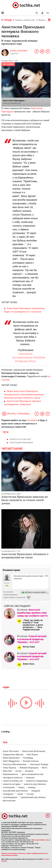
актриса (29, 771)
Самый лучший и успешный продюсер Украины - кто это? (32, 639)
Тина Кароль (10, 768)
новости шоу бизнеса (35, 784)
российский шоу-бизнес (15, 791)
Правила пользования (9, 853)
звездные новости (13, 778)
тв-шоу (30, 794)
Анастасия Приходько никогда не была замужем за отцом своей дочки (25, 500)
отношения (9, 787)
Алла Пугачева (11, 751)
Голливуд (28, 758)
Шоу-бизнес (8, 64)
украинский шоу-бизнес (33, 797)
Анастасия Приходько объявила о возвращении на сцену (25, 556)
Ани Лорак (32, 755)
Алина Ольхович (19, 51)
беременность (11, 774)
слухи (20, 794)
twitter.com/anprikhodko (12, 103)
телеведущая (10, 797)
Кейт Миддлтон (11, 761)
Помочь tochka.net (25, 20)
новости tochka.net (20, 439)
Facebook (32, 420)
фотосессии (9, 801)
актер (18, 771)
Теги (5, 743)
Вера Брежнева (11, 758)
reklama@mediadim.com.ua (41, 840)
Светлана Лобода (39, 764)
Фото (45, 768)
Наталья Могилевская (15, 764)
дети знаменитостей (32, 774)
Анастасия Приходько (21, 443)
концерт (30, 778)
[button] (42, 13)
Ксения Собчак (31, 761)
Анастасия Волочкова (34, 751)
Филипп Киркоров (29, 768)
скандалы (8, 794)
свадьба (36, 791)
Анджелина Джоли (13, 755)
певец (21, 787)
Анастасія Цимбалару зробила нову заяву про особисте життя (32, 613)
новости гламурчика (37, 781)
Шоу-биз (7, 771)
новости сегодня (12, 784)
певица (32, 787)
